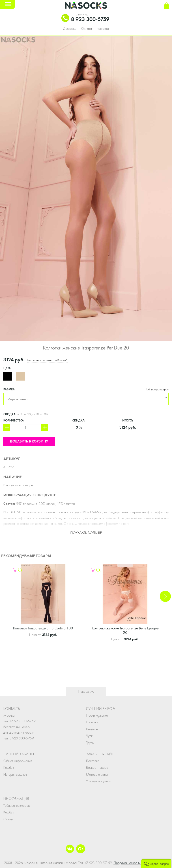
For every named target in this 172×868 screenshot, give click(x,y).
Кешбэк (9, 767)
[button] (156, 864)
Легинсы (92, 729)
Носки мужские (97, 715)
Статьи (8, 819)
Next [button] (165, 596)
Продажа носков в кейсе (131, 863)
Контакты (103, 29)
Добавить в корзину (29, 441)
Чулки (90, 736)
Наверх (83, 691)
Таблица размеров (157, 389)
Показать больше (86, 533)
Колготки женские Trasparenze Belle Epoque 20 (125, 630)
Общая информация (18, 761)
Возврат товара (97, 767)
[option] (86, 188)
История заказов (15, 774)
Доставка (70, 29)
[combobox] (86, 399)
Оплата (86, 29)
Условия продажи (98, 781)
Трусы (90, 743)
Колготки (92, 722)
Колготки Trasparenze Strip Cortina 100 (43, 628)
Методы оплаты (97, 774)
